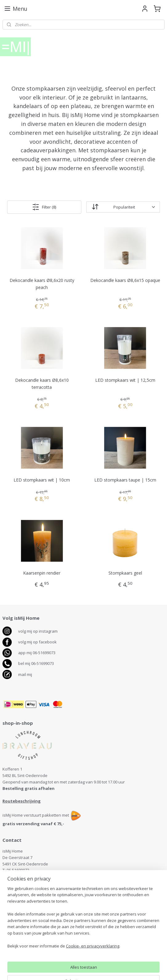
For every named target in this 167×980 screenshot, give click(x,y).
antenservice (22, 902)
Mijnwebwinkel (148, 969)
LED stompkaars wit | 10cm (42, 480)
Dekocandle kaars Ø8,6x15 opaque (125, 280)
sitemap (58, 969)
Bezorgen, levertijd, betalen (28, 919)
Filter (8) (44, 207)
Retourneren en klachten (26, 926)
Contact (10, 913)
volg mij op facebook (37, 642)
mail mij (25, 674)
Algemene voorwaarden (25, 932)
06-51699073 (18, 870)
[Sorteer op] (123, 207)
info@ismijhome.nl (24, 877)
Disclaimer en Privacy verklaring (32, 939)
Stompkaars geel (125, 573)
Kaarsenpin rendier (42, 573)
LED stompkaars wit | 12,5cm (125, 380)
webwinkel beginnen (95, 969)
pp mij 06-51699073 (38, 653)
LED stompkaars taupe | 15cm (125, 480)
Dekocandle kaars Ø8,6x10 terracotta (42, 383)
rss (71, 969)
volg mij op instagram (38, 631)
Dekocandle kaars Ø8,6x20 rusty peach (42, 284)
